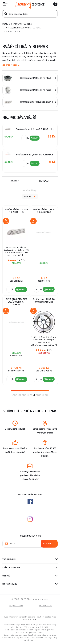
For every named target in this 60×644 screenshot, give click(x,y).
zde (34, 619)
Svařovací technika (22, 24)
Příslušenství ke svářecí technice (23, 28)
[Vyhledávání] (30, 14)
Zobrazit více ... (11, 65)
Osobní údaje (46, 606)
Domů (5, 24)
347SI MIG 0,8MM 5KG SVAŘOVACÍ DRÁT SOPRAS (16, 302)
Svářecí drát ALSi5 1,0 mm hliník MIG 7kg (44, 301)
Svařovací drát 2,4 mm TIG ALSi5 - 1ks (16, 211)
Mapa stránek (16, 606)
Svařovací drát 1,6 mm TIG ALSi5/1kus (44, 211)
